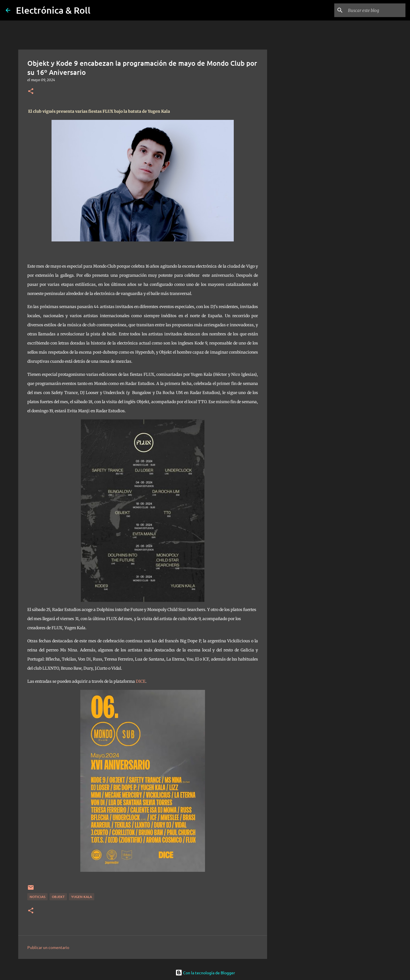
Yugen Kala (82, 897)
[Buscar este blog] (376, 10)
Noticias (37, 897)
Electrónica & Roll (53, 10)
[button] (31, 92)
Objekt (58, 897)
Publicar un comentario (48, 947)
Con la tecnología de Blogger (205, 973)
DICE (141, 681)
